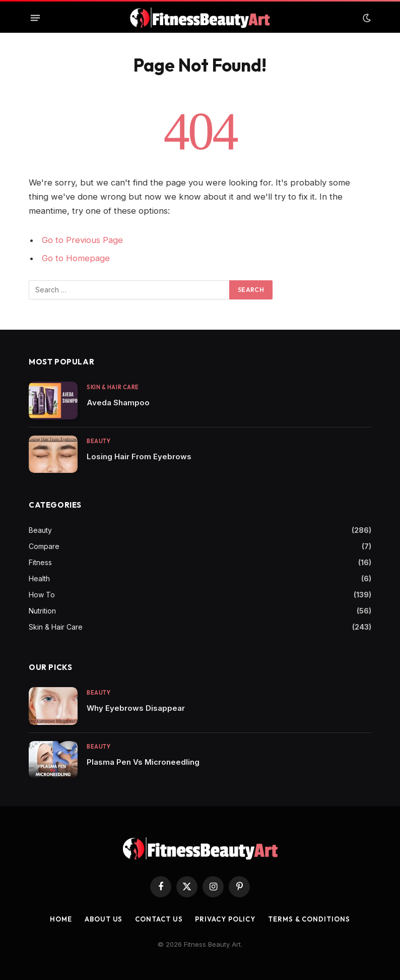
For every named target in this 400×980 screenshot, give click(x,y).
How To (42, 595)
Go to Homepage (76, 258)
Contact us (159, 919)
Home (61, 919)
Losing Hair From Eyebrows (139, 456)
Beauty (98, 441)
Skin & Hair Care (113, 387)
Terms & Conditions (309, 919)
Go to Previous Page (82, 240)
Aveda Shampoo (118, 403)
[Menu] (35, 18)
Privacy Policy (225, 919)
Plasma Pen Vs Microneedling (143, 762)
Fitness (40, 562)
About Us (104, 919)
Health (39, 578)
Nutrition (42, 611)
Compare (44, 546)
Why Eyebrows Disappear (136, 708)
